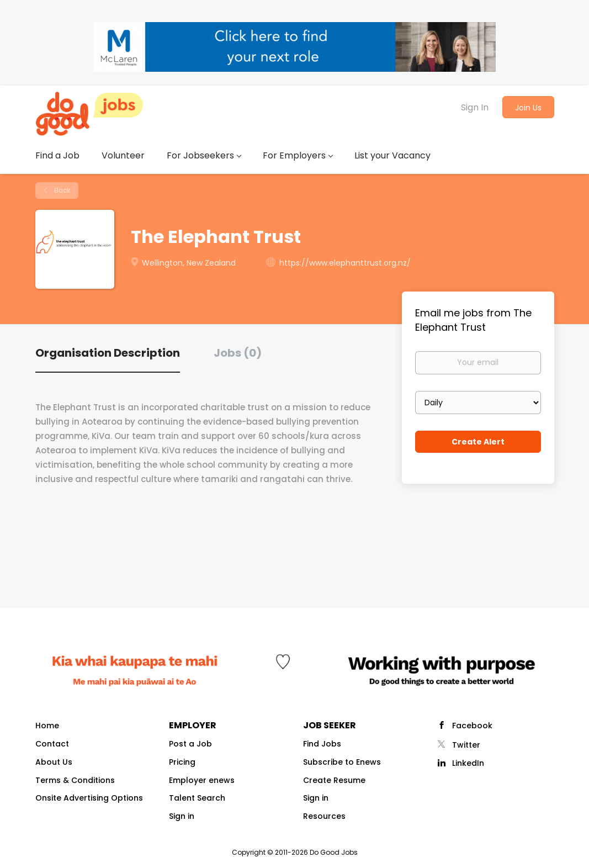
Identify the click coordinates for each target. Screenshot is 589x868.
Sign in (182, 816)
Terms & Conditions (75, 780)
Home (47, 726)
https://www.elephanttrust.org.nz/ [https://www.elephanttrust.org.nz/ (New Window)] (345, 263)
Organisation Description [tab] (108, 353)
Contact (52, 744)
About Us (54, 762)
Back (61, 190)
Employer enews (202, 780)
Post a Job (190, 744)
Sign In (475, 107)
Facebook (472, 726)
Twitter (466, 745)
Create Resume (334, 780)
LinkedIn (468, 763)
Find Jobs (322, 744)
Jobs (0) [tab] (238, 353)
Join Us (528, 108)
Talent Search (197, 798)
